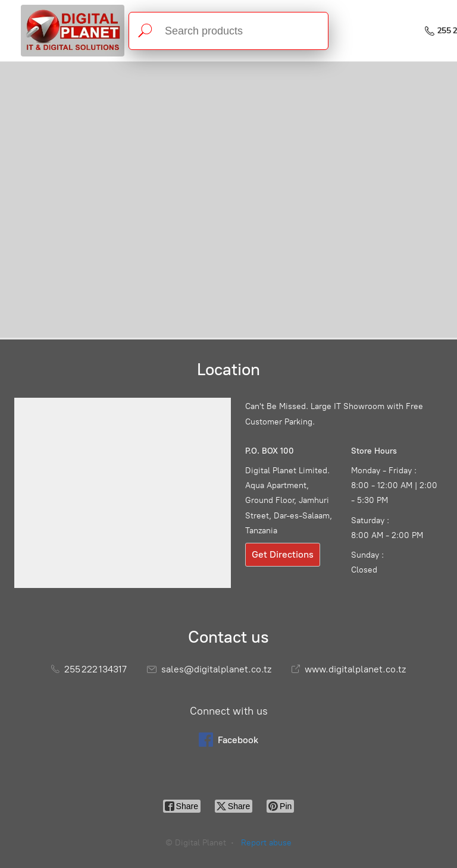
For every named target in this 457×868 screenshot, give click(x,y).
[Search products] (228, 31)
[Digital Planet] (73, 31)
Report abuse (266, 843)
